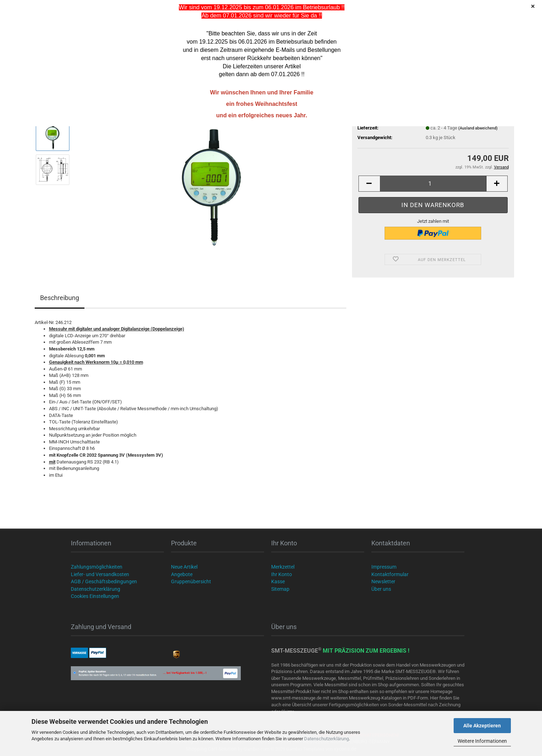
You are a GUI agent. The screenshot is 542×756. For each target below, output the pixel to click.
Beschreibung (60, 298)
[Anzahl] (433, 184)
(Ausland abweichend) (478, 128)
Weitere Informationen (482, 741)
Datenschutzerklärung (326, 739)
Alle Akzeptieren (482, 726)
